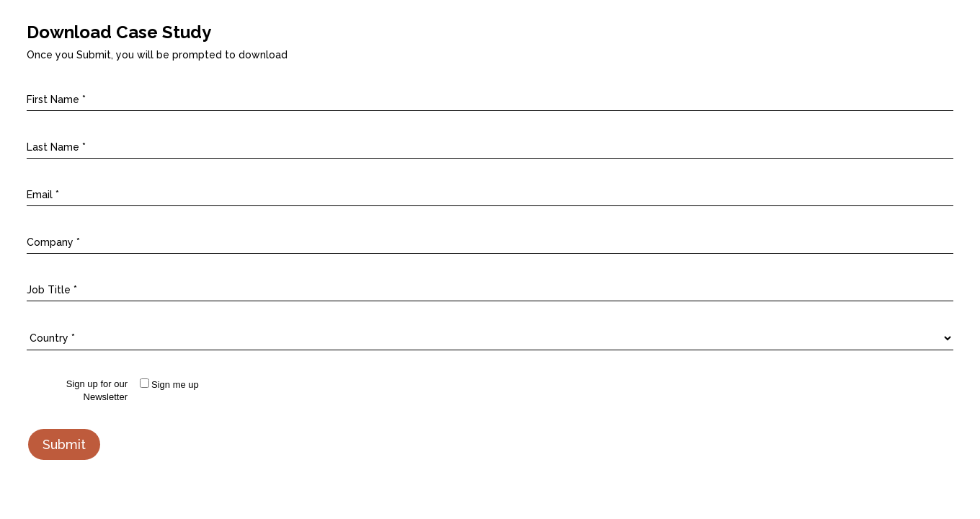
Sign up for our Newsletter (97, 390)
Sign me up (175, 385)
